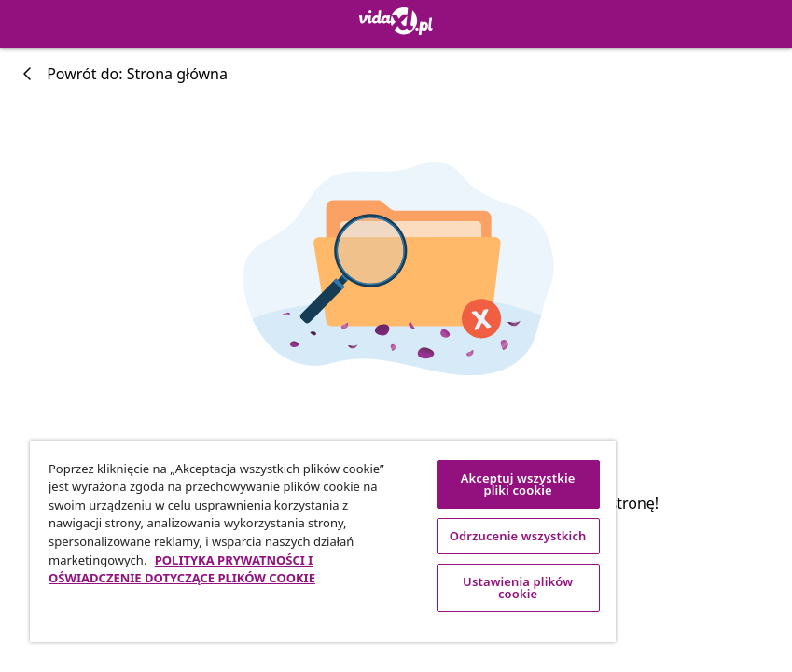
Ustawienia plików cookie (518, 588)
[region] (323, 541)
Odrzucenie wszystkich (518, 536)
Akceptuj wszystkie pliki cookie (518, 484)
